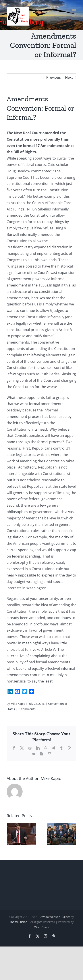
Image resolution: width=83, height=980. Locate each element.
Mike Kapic (18, 704)
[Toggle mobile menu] (74, 9)
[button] (10, 834)
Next (69, 77)
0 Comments (27, 709)
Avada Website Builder (55, 917)
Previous (54, 77)
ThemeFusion (18, 922)
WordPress (41, 927)
